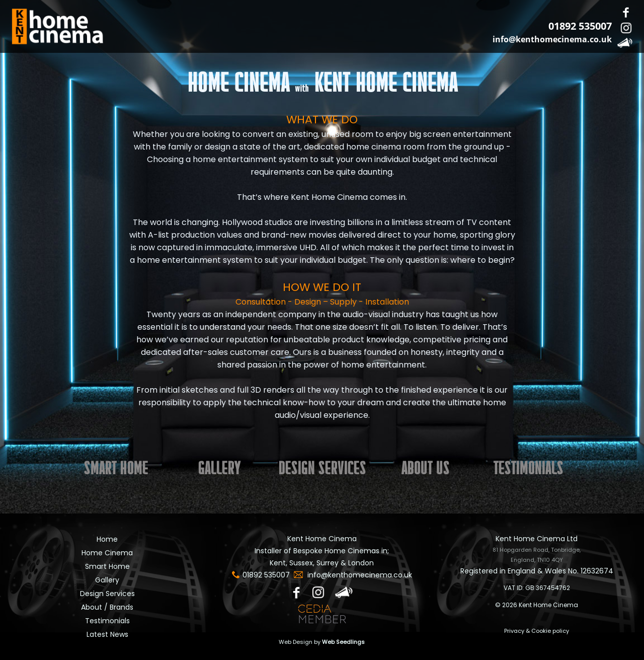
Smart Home (107, 566)
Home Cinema (107, 553)
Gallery (107, 580)
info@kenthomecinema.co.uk (552, 39)
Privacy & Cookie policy (537, 631)
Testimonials (107, 621)
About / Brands (107, 607)
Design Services (107, 594)
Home (107, 539)
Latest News (107, 634)
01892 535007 (580, 26)
